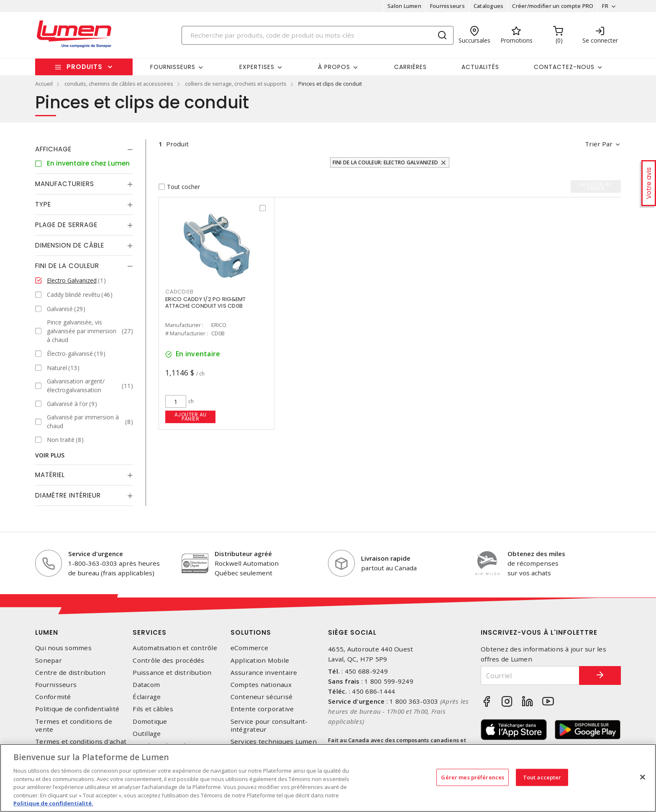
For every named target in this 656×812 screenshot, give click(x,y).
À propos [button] (334, 67)
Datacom (146, 685)
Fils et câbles (153, 709)
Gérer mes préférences (473, 777)
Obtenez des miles (536, 554)
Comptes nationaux (261, 685)
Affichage (53, 149)
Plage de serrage (66, 225)
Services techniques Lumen (274, 742)
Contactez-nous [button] (564, 67)
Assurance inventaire (264, 673)
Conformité (53, 697)
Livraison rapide (386, 558)
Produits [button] (85, 67)
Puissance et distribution (172, 673)
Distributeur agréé (243, 554)
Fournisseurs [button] (173, 67)
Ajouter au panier (191, 417)
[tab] (84, 149)
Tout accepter (542, 777)
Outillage (147, 734)
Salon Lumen (404, 6)
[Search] (318, 35)
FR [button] (605, 6)
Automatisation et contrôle (175, 648)
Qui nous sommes (63, 648)
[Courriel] (530, 675)
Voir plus (50, 455)
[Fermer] (643, 777)
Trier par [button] (599, 144)
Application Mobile (260, 660)
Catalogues (489, 6)
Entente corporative (262, 709)
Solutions (251, 632)
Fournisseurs (447, 6)
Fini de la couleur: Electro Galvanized (386, 162)
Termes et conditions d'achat (81, 742)
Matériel (50, 475)
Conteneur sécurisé (262, 697)
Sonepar (49, 660)
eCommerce (249, 648)
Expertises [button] (257, 67)
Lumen (47, 632)
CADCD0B (179, 292)
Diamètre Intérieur (68, 495)
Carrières (410, 67)
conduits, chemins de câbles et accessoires (119, 84)
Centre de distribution (70, 673)
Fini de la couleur (67, 266)
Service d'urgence (96, 554)
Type (43, 204)
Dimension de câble (70, 245)
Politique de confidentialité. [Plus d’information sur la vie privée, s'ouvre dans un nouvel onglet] (53, 803)
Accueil (44, 84)
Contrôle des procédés (168, 660)
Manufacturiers (65, 184)
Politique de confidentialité (77, 709)
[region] (328, 778)
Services (150, 632)
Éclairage (147, 697)
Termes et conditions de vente (74, 725)
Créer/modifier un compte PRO (553, 6)
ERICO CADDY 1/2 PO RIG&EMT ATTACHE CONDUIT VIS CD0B (206, 303)
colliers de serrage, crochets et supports (236, 84)
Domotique (150, 721)
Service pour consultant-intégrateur (269, 725)
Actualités (480, 67)
